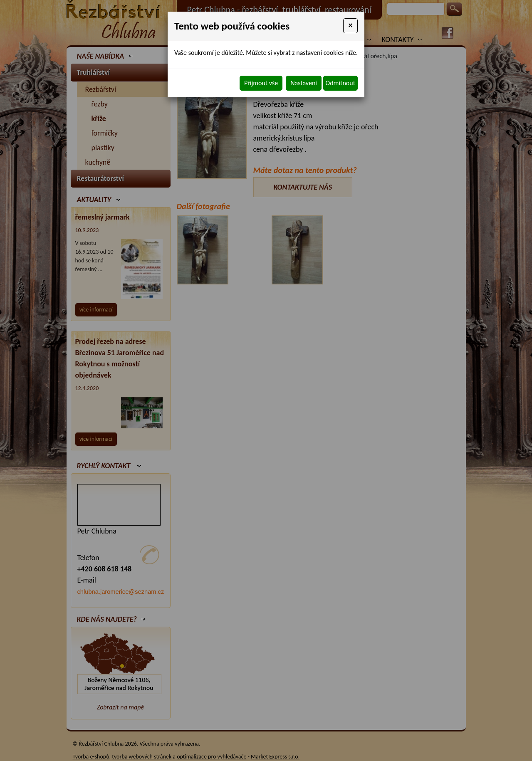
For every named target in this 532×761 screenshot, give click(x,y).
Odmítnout (340, 83)
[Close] (350, 26)
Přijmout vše (261, 83)
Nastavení (304, 83)
